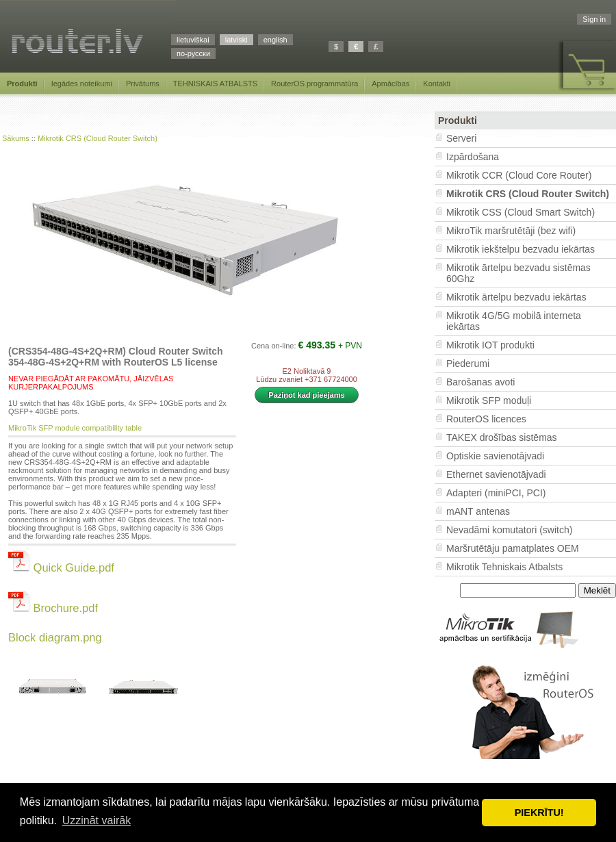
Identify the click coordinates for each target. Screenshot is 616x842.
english (275, 40)
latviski (236, 40)
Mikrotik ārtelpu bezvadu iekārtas (516, 297)
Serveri (461, 138)
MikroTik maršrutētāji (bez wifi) (511, 231)
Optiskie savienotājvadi (495, 456)
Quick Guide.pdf (61, 567)
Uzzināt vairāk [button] (97, 820)
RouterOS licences (486, 419)
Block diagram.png (55, 637)
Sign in (594, 19)
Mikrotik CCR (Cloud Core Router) (519, 175)
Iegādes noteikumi (82, 84)
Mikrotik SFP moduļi (489, 400)
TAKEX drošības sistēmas (502, 437)
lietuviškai (193, 40)
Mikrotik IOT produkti (490, 345)
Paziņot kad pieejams (306, 395)
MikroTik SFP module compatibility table (75, 428)
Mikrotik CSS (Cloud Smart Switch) (521, 212)
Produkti (22, 84)
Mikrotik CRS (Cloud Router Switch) (98, 138)
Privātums (143, 84)
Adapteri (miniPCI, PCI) (496, 493)
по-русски (193, 53)
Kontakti (437, 84)
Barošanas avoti (480, 382)
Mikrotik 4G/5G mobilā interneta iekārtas (514, 321)
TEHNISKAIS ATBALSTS (215, 84)
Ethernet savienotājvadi (496, 474)
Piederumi (468, 363)
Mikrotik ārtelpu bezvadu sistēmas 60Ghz (518, 273)
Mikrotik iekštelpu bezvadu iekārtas (521, 249)
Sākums (16, 138)
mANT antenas (478, 511)
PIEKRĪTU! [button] (539, 813)
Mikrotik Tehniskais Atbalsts (504, 567)
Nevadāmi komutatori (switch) (509, 530)
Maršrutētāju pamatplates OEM (513, 548)
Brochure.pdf (53, 608)
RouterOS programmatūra (315, 84)
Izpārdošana (473, 157)
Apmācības (390, 84)
